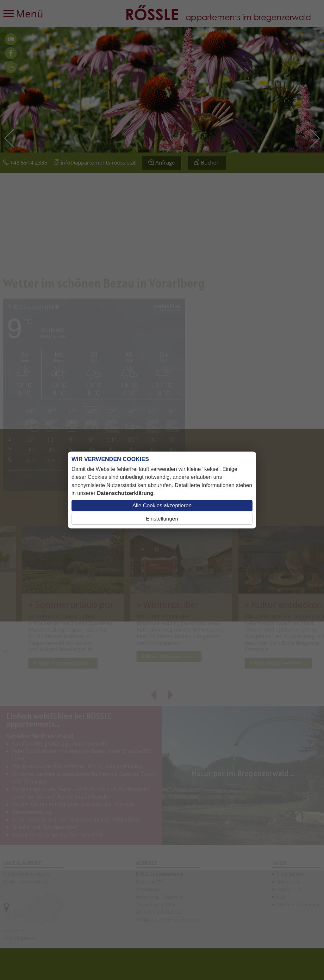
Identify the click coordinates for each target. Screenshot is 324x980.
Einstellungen (162, 519)
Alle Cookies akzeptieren (162, 506)
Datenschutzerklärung (125, 493)
